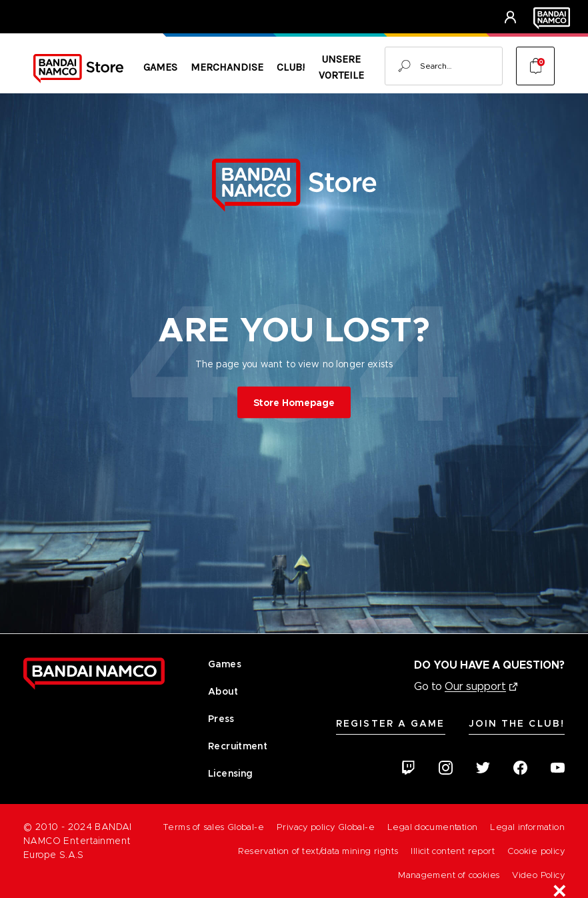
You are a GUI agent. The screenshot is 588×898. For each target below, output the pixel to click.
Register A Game (391, 723)
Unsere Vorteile (341, 67)
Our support (475, 686)
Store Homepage (294, 402)
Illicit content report (453, 851)
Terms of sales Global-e (213, 827)
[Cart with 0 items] (535, 66)
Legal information (527, 827)
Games (160, 67)
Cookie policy (536, 851)
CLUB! (291, 67)
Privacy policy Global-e (326, 827)
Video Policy (538, 875)
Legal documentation (432, 827)
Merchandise (227, 67)
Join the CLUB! (517, 723)
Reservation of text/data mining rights (318, 851)
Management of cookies (449, 875)
